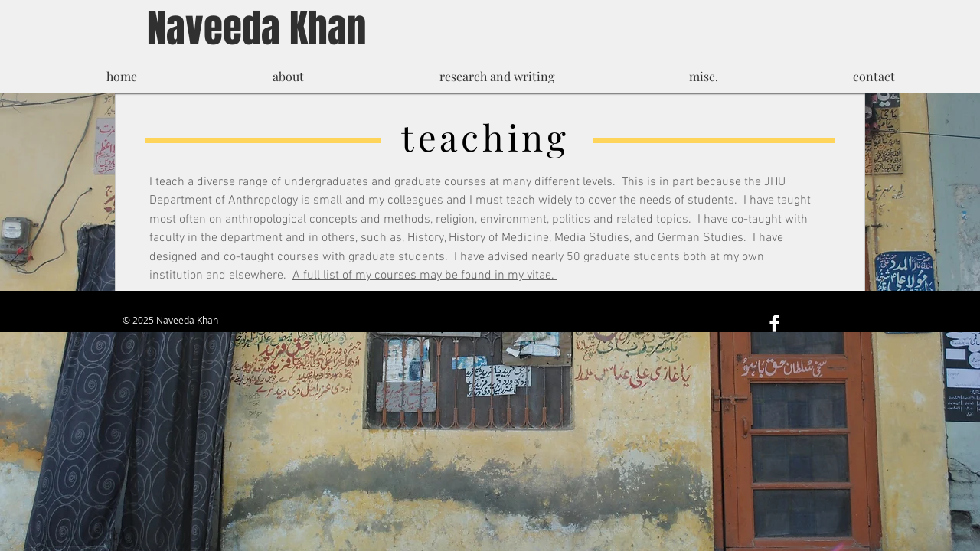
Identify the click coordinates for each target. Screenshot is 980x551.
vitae (539, 275)
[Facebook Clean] (774, 323)
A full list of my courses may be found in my (410, 275)
